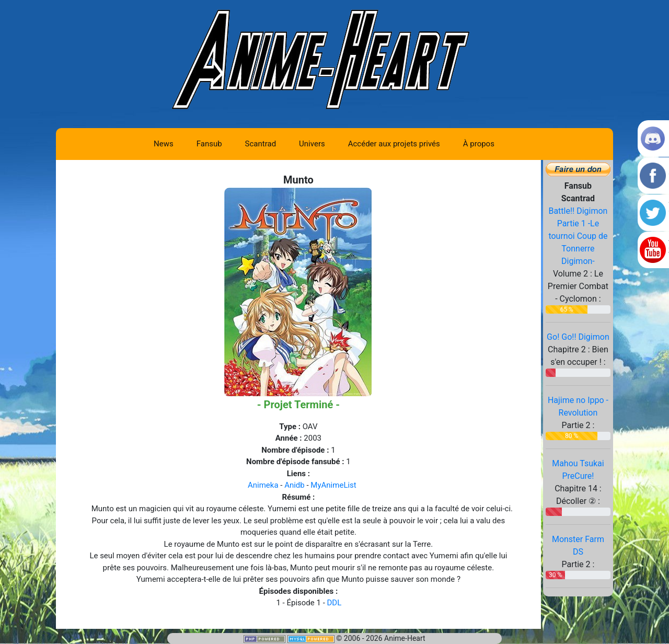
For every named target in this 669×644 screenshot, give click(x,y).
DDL (334, 603)
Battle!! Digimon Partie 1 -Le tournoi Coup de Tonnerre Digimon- (578, 236)
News (164, 144)
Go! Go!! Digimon (578, 337)
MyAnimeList (333, 485)
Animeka (263, 485)
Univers (312, 144)
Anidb (295, 485)
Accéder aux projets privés (394, 144)
